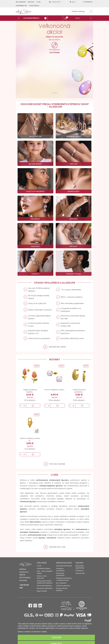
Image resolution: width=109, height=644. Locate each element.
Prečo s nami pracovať (42, 577)
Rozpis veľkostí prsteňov (62, 589)
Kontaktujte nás (21, 6)
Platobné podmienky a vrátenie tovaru (64, 579)
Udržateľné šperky (44, 568)
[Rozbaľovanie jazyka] (56, 2)
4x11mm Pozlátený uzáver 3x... (30, 440)
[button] (78, 18)
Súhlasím (56, 637)
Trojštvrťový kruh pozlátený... (79, 391)
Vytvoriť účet (80, 573)
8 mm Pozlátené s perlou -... (54, 391)
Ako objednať (21, 2)
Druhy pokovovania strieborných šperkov (45, 582)
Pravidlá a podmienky (60, 570)
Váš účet (79, 563)
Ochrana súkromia (63, 586)
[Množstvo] (23, 406)
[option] (54, 60)
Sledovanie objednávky (80, 567)
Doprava (31, 2)
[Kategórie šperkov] (33, 18)
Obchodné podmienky (60, 574)
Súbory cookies (24, 632)
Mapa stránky (42, 591)
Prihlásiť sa (79, 571)
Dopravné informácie (64, 566)
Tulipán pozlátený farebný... (30, 391)
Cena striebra (34, 6)
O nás (38, 2)
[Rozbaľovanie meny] (73, 2)
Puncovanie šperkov (44, 586)
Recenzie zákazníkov (45, 588)
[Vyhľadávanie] (82, 11)
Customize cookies (39, 632)
